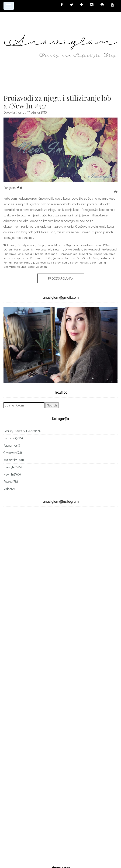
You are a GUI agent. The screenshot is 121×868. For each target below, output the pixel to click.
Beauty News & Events (22, 431)
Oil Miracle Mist (87, 258)
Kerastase (86, 245)
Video (9, 489)
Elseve (98, 254)
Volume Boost (26, 266)
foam (7, 258)
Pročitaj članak (61, 278)
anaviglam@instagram (61, 501)
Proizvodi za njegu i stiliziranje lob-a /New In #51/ (59, 102)
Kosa (98, 245)
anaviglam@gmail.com (61, 297)
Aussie (11, 245)
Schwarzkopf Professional (100, 249)
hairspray (18, 258)
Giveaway (13, 453)
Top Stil (84, 262)
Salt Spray (54, 262)
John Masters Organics (62, 245)
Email (7, 642)
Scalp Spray (70, 262)
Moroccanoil (43, 249)
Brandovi (13, 438)
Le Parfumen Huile (39, 258)
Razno (11, 481)
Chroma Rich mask (46, 254)
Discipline (86, 254)
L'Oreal (108, 245)
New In (58, 249)
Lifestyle (13, 467)
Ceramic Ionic (14, 254)
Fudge (41, 245)
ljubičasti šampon (64, 258)
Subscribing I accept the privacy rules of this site (41, 660)
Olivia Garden (73, 249)
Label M (28, 249)
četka (28, 254)
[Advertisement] (43, 726)
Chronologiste (68, 254)
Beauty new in (26, 245)
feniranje (109, 254)
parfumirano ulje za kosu (30, 262)
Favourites (13, 445)
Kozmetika (14, 460)
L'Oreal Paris (12, 249)
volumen (41, 266)
